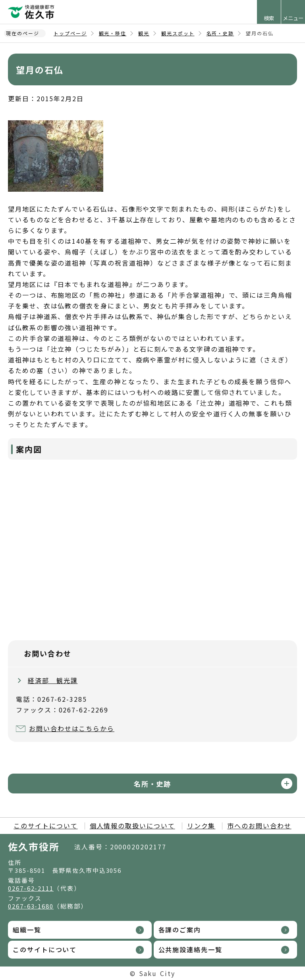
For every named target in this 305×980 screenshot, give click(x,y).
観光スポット (178, 33)
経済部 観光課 (53, 680)
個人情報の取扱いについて (132, 826)
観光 (144, 33)
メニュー (293, 18)
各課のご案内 (180, 930)
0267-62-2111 (31, 888)
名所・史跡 (220, 33)
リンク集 (201, 826)
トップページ (70, 33)
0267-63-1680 (31, 906)
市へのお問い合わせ (259, 826)
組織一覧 (27, 930)
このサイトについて (45, 826)
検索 (269, 18)
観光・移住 (113, 33)
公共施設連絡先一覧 (190, 949)
